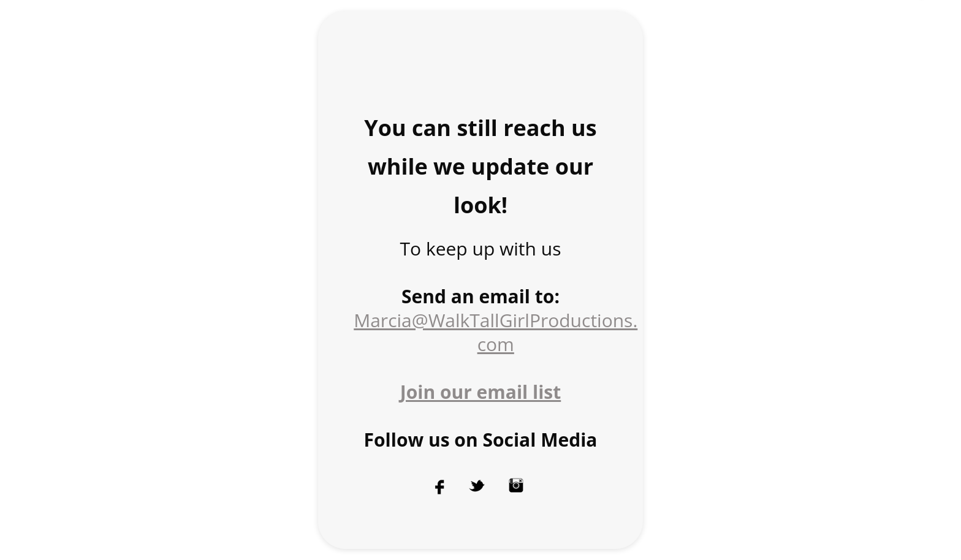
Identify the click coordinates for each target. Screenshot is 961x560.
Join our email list (481, 392)
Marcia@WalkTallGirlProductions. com (496, 332)
